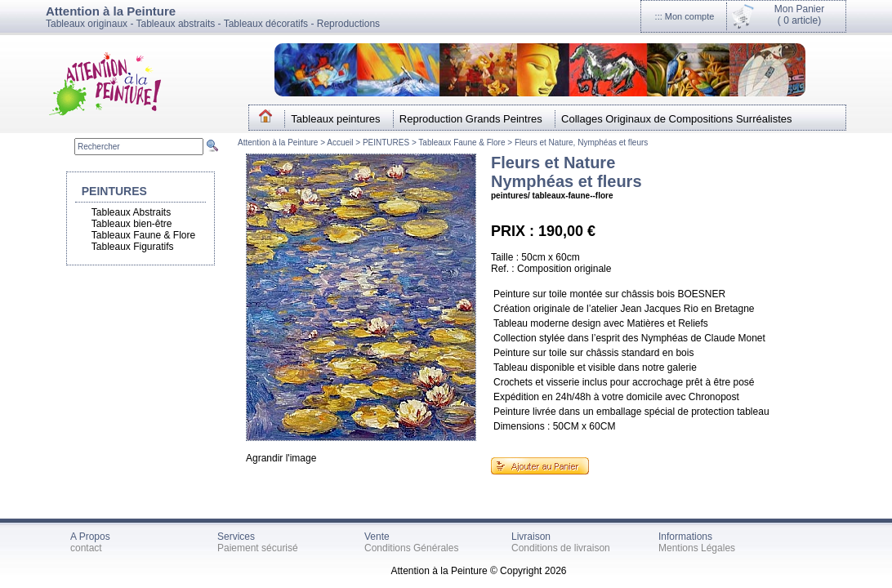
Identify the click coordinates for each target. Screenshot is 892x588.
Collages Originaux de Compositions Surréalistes (677, 119)
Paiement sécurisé (258, 548)
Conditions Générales (411, 548)
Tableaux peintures (335, 119)
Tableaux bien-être (132, 224)
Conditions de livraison (561, 548)
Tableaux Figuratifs (133, 247)
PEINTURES (386, 143)
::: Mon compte (685, 16)
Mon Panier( (799, 15)
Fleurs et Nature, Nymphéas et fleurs (581, 143)
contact (86, 548)
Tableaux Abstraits (131, 212)
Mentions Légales (697, 548)
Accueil (341, 143)
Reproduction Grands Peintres (471, 119)
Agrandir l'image (281, 458)
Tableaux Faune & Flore (462, 143)
